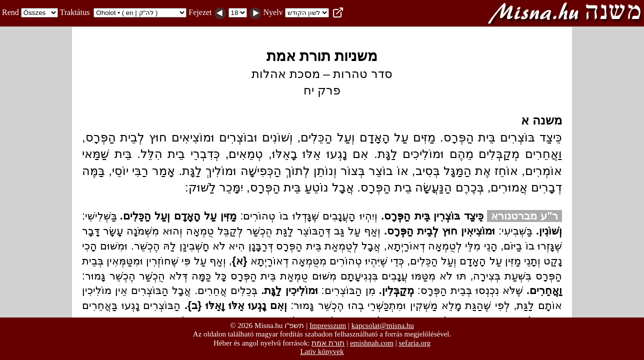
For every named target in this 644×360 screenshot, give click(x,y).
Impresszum (328, 325)
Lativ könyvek (322, 351)
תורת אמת (328, 343)
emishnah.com (372, 343)
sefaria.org (415, 343)
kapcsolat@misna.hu (383, 325)
